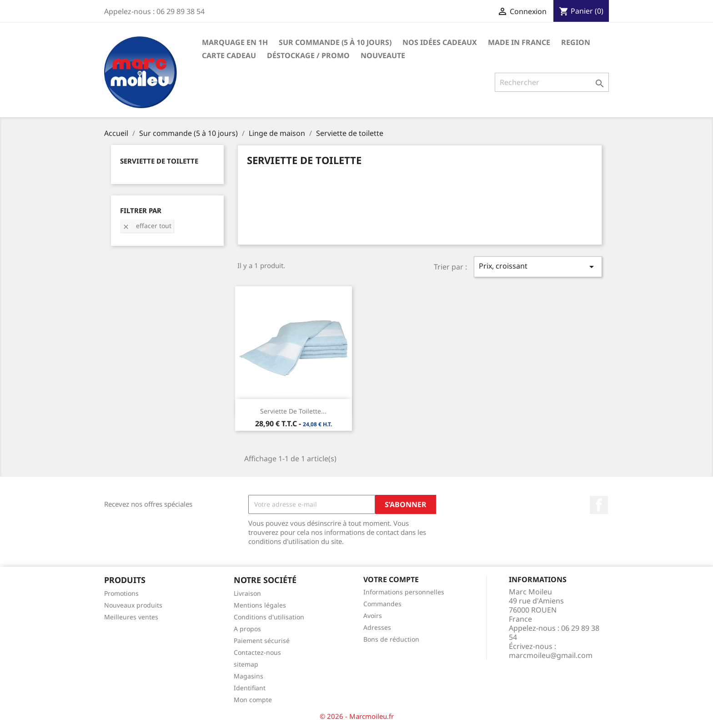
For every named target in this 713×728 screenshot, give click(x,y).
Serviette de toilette (159, 161)
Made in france (519, 42)
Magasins (249, 676)
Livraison (247, 593)
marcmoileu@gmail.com (551, 655)
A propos (247, 629)
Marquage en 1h (235, 42)
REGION (576, 42)
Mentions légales (260, 605)
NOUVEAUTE (383, 55)
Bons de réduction (391, 639)
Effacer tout (147, 226)
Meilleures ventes (131, 617)
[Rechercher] (552, 82)
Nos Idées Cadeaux (440, 42)
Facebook (599, 505)
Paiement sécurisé (262, 641)
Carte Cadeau (229, 55)
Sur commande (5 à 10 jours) (335, 42)
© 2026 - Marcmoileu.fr (357, 716)
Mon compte (253, 700)
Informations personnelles (404, 592)
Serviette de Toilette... (293, 411)
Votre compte (391, 579)
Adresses (377, 627)
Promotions (121, 593)
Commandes (382, 604)
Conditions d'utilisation (269, 617)
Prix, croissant (538, 267)
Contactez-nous (257, 652)
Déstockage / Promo (308, 55)
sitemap (246, 664)
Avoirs (373, 616)
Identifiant (250, 688)
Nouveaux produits (133, 605)
